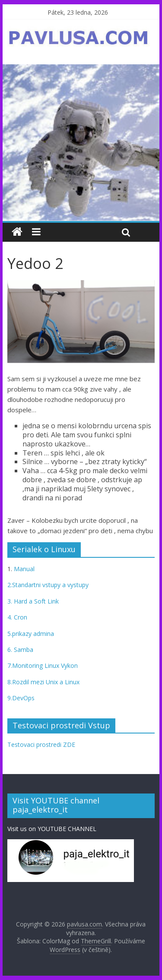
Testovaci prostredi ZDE (41, 744)
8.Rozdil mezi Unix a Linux (43, 682)
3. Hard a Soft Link (33, 601)
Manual (23, 569)
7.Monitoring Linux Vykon (43, 665)
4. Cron (17, 617)
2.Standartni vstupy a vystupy (48, 585)
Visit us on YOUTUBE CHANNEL (52, 829)
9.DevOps (21, 698)
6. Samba (20, 650)
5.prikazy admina (31, 634)
